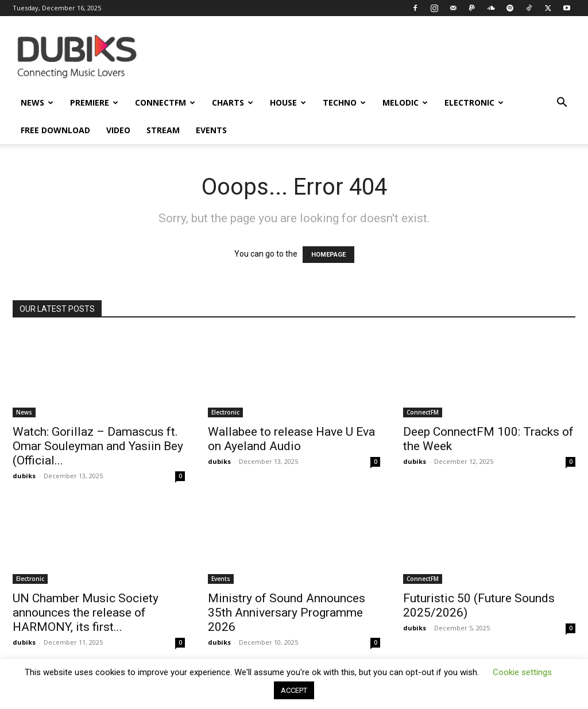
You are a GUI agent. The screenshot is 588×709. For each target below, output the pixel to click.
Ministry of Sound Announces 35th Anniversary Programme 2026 (287, 613)
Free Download (55, 130)
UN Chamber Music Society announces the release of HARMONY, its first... (86, 613)
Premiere (94, 102)
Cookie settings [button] (522, 672)
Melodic (405, 102)
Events (211, 130)
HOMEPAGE (328, 255)
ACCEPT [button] (294, 690)
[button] (562, 104)
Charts (233, 102)
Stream (163, 130)
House (288, 102)
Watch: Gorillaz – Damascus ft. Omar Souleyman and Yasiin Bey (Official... (98, 446)
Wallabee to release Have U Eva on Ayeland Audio (291, 439)
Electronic (474, 102)
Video (118, 130)
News (37, 102)
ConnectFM (165, 102)
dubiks (24, 476)
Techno (344, 102)
